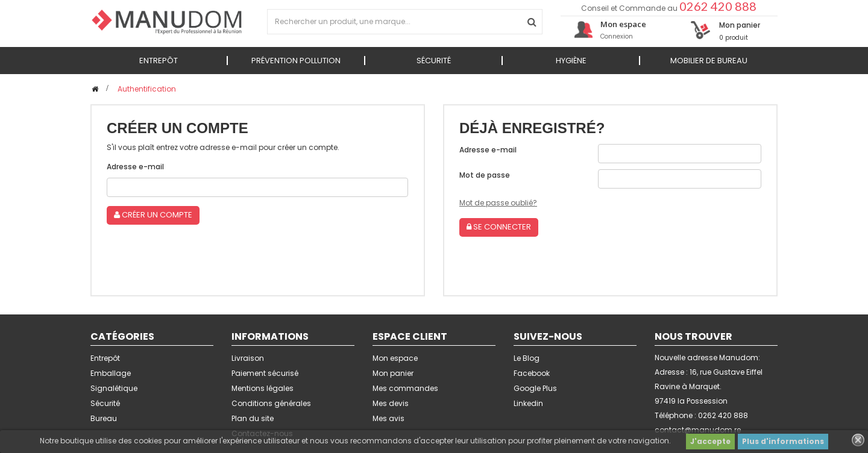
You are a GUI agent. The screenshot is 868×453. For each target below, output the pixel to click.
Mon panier (393, 373)
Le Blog (527, 358)
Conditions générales (271, 403)
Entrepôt (105, 358)
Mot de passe (485, 175)
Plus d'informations (783, 441)
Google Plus (535, 388)
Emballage (111, 373)
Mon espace (395, 358)
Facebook (532, 373)
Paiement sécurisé (265, 373)
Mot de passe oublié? (498, 203)
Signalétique (114, 388)
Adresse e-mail (135, 167)
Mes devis (391, 403)
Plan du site (253, 418)
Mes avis (388, 418)
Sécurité (105, 403)
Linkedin (528, 403)
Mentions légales (263, 388)
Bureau (104, 418)
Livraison (248, 358)
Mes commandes (405, 388)
